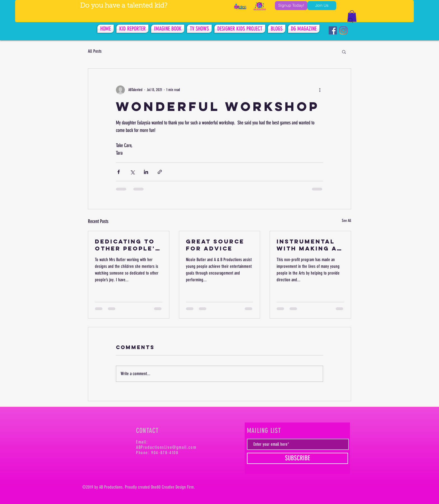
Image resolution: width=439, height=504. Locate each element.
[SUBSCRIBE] (297, 458)
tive (172, 487)
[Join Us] (322, 6)
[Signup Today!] (291, 6)
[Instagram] (343, 30)
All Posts (95, 51)
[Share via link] (160, 172)
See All (346, 221)
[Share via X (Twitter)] (132, 172)
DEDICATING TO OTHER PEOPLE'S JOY (127, 245)
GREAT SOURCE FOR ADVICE (215, 245)
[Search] (351, 20)
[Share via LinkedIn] (146, 172)
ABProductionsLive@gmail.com (166, 447)
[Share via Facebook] (119, 172)
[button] (344, 52)
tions (119, 487)
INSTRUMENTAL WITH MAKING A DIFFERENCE (307, 245)
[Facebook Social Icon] (333, 30)
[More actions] (320, 90)
